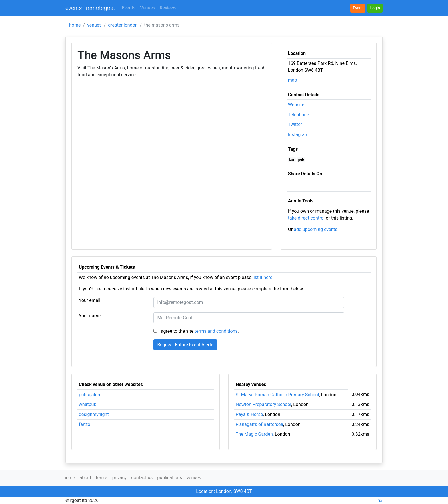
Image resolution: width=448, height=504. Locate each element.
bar (292, 160)
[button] (375, 8)
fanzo (85, 424)
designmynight (94, 414)
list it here (262, 277)
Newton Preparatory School (263, 404)
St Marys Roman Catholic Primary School (277, 395)
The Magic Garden (254, 434)
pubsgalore (90, 395)
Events (129, 8)
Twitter (295, 124)
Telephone (299, 115)
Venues (148, 8)
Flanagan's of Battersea (259, 424)
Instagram (298, 135)
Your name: (90, 316)
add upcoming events (316, 229)
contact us (142, 478)
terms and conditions (216, 331)
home (75, 25)
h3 (380, 500)
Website (296, 105)
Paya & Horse (249, 414)
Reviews (168, 8)
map (293, 80)
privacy (120, 478)
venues (94, 25)
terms (102, 478)
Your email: (90, 300)
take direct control (306, 218)
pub (301, 160)
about (85, 478)
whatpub (88, 404)
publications (170, 478)
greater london (123, 25)
